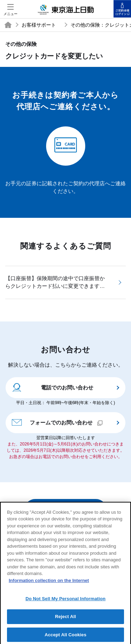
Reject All (65, 620)
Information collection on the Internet (49, 583)
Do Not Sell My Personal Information (65, 602)
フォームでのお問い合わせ (57, 422)
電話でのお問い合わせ (52, 387)
